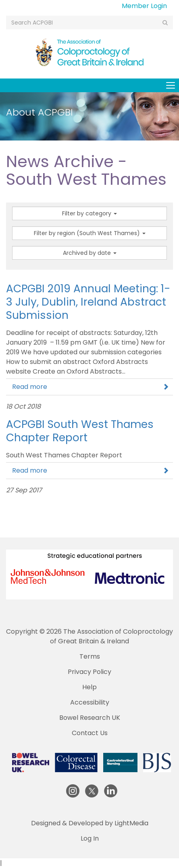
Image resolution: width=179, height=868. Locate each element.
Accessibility (90, 702)
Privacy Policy (89, 672)
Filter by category (89, 213)
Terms (90, 656)
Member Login (144, 6)
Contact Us (90, 733)
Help (89, 687)
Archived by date (90, 253)
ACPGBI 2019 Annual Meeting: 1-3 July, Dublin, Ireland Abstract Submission (88, 302)
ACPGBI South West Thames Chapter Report (80, 431)
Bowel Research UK (90, 718)
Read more (91, 387)
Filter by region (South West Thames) (90, 233)
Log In (90, 838)
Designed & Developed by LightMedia (90, 823)
